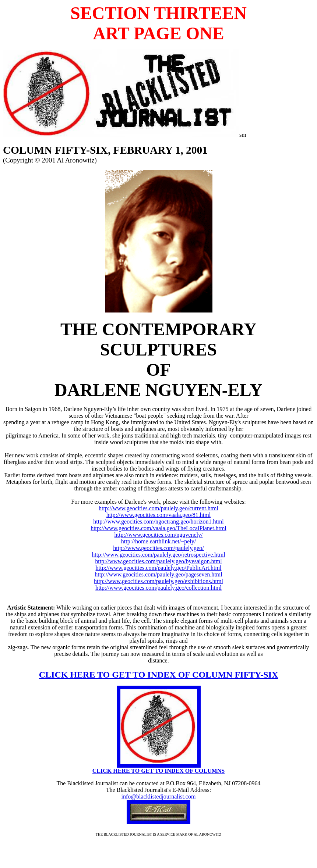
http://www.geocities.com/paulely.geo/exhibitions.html (158, 581)
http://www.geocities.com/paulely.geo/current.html (158, 508)
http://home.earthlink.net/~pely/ (158, 541)
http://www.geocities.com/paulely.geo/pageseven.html (158, 574)
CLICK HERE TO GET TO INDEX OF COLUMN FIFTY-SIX (158, 675)
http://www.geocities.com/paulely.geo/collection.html (158, 588)
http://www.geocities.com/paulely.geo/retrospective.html (158, 555)
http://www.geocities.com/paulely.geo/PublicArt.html (159, 568)
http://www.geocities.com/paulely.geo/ (158, 548)
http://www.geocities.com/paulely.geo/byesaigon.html (158, 561)
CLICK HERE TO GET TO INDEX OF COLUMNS (158, 771)
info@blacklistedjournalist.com (159, 796)
